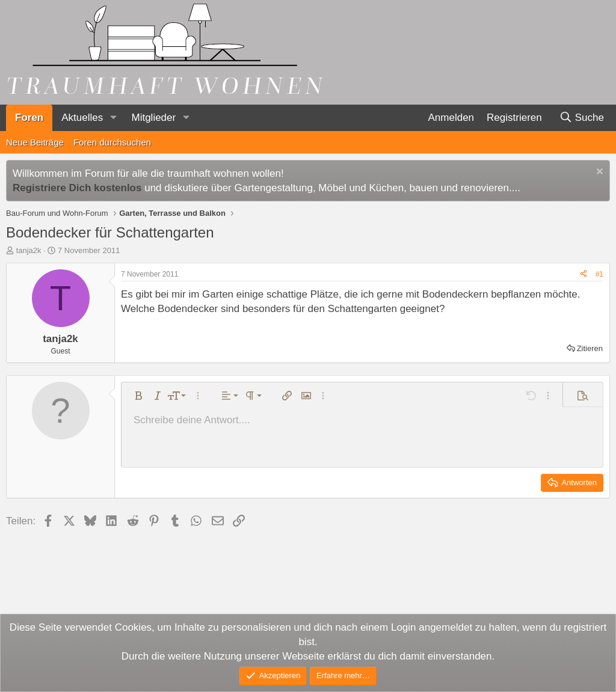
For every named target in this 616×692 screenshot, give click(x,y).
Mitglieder (153, 118)
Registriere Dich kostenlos (77, 188)
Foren (29, 118)
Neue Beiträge (35, 142)
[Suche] (581, 118)
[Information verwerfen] (598, 173)
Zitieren (590, 348)
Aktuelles (82, 118)
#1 (599, 274)
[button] (113, 118)
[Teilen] (584, 274)
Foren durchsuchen (112, 142)
